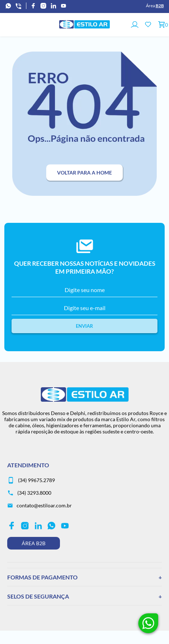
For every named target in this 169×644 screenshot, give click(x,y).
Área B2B (34, 543)
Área (155, 6)
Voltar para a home (84, 173)
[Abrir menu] (8, 25)
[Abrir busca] (23, 25)
